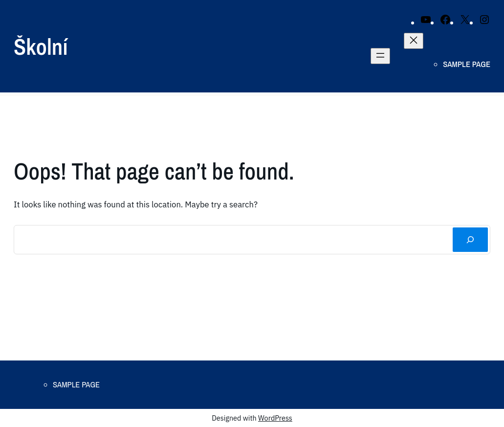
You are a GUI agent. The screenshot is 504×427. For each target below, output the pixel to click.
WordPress (275, 418)
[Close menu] (414, 41)
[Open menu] (380, 56)
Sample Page (467, 64)
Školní (41, 46)
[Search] (470, 240)
